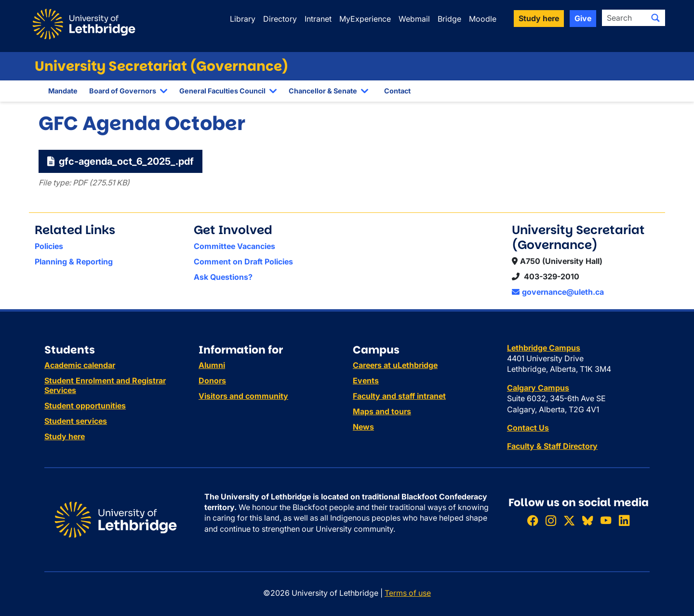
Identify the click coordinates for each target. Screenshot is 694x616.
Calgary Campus (538, 388)
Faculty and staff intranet (399, 396)
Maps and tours (382, 411)
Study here (65, 436)
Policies (49, 246)
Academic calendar (80, 365)
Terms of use (408, 593)
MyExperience (365, 19)
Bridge (449, 19)
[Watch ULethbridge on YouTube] (606, 520)
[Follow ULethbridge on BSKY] (587, 520)
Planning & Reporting (74, 262)
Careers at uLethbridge (395, 365)
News (363, 427)
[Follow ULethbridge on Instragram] (551, 520)
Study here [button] (539, 18)
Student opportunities (85, 406)
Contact (397, 91)
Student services (76, 421)
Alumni (212, 365)
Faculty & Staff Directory (552, 446)
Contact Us (528, 428)
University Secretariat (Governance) (161, 66)
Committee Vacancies (234, 246)
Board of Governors (123, 91)
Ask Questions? (223, 277)
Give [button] (583, 18)
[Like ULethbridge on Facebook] (533, 520)
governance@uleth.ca (558, 292)
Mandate (63, 91)
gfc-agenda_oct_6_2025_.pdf (120, 161)
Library (243, 19)
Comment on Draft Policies (243, 262)
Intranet (318, 19)
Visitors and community (243, 396)
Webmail (414, 19)
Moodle (483, 19)
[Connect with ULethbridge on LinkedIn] (624, 520)
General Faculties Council (222, 91)
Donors (212, 380)
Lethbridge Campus (544, 348)
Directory (280, 19)
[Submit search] (655, 18)
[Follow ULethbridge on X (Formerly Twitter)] (569, 520)
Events (366, 380)
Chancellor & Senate (323, 91)
